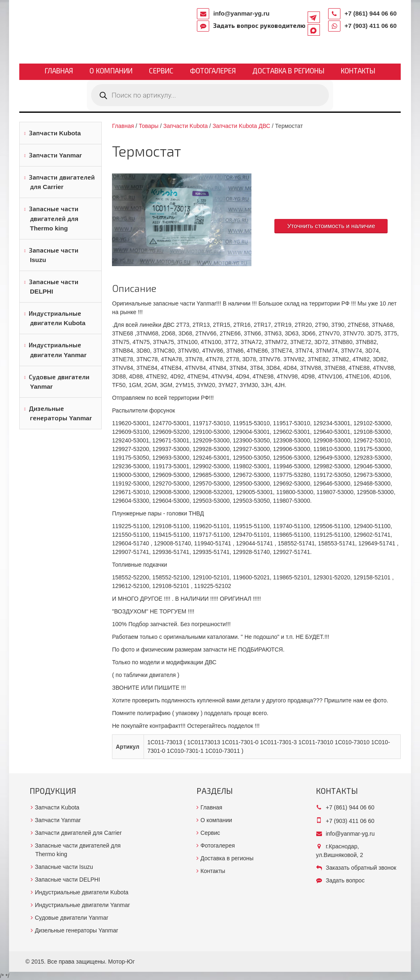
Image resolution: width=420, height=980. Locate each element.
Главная (59, 71)
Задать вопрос (345, 880)
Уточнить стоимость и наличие (331, 226)
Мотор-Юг (122, 962)
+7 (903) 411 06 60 (371, 26)
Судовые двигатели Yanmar (59, 382)
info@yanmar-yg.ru (241, 13)
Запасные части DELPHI (54, 287)
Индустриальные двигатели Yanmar (58, 350)
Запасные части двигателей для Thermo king (54, 218)
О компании (111, 71)
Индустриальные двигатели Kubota (57, 318)
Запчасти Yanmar (55, 155)
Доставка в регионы (288, 71)
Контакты (358, 71)
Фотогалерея (213, 71)
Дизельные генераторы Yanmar (60, 413)
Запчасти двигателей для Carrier (62, 182)
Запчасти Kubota (55, 133)
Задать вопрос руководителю (259, 26)
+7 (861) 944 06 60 (371, 13)
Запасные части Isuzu (54, 255)
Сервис (161, 71)
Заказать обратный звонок (361, 868)
